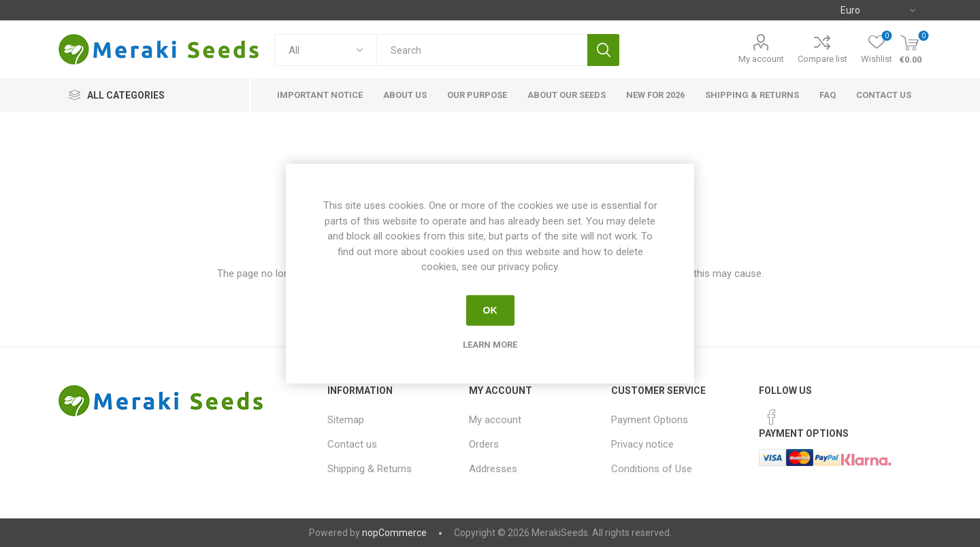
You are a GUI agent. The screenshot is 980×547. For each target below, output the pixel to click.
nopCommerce (394, 533)
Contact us (352, 444)
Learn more (490, 344)
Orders (484, 444)
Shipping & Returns (370, 469)
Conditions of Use (652, 469)
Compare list (822, 59)
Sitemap (346, 420)
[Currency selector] (878, 10)
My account (761, 59)
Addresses (493, 469)
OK (490, 310)
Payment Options (650, 420)
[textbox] (482, 50)
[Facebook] (772, 417)
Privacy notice (642, 444)
